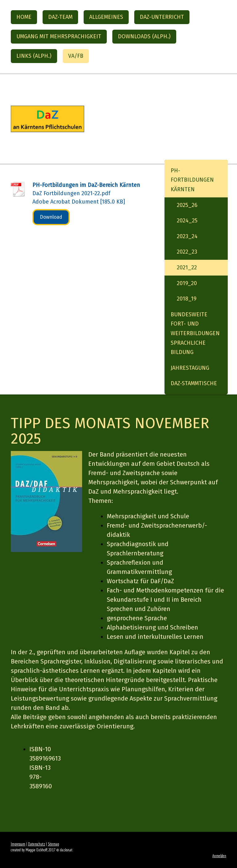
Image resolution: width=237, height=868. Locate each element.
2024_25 (187, 221)
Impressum (18, 844)
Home (24, 17)
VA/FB (76, 56)
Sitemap (53, 844)
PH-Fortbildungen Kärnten (192, 180)
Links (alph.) (34, 56)
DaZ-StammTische (194, 383)
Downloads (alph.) (144, 36)
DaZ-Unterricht (162, 17)
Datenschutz (37, 844)
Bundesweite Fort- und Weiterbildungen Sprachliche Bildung (195, 333)
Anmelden (219, 856)
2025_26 (187, 205)
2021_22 (187, 268)
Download (51, 217)
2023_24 (187, 236)
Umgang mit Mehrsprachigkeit (59, 36)
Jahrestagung (190, 368)
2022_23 (187, 252)
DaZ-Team (60, 17)
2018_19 (187, 299)
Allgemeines (106, 17)
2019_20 (187, 283)
